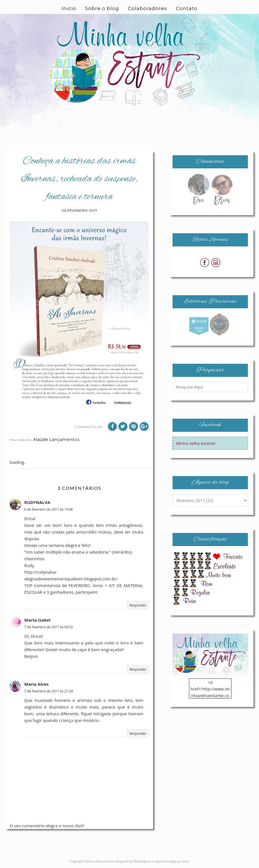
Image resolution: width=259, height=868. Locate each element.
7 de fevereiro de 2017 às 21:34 (49, 691)
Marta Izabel (37, 620)
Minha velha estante (196, 443)
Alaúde (41, 440)
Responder (138, 605)
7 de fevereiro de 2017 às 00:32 (49, 627)
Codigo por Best (178, 861)
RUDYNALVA (37, 502)
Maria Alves (36, 684)
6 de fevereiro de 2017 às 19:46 (49, 509)
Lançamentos (64, 440)
